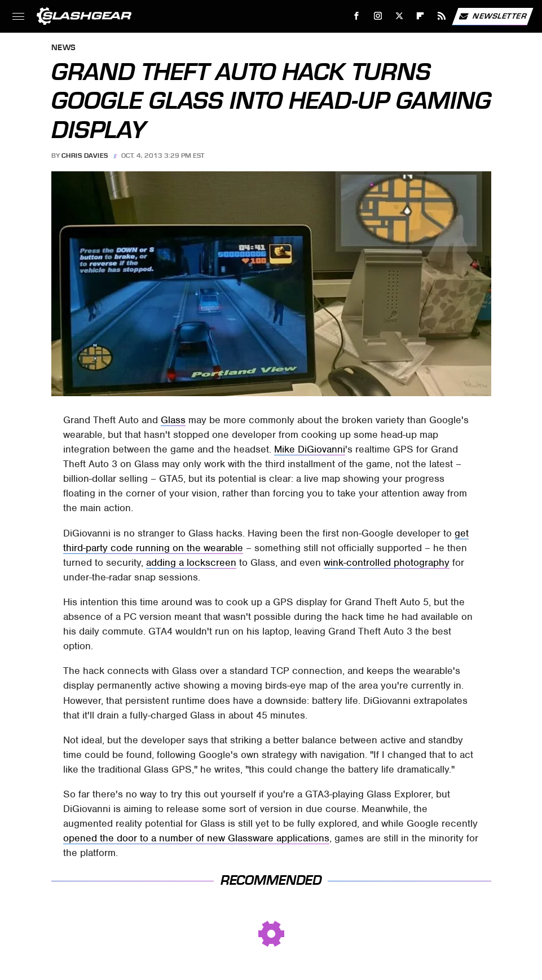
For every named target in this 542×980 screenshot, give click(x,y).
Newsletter (492, 16)
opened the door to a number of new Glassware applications (196, 838)
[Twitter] (399, 16)
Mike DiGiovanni (310, 449)
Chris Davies (85, 156)
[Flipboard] (420, 16)
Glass (173, 420)
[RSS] (442, 16)
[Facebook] (357, 16)
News (64, 48)
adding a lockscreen (191, 562)
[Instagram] (378, 16)
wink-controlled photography (387, 562)
